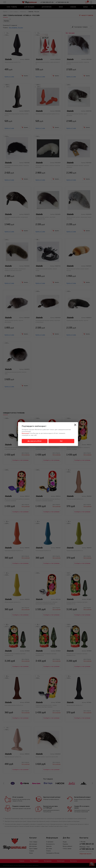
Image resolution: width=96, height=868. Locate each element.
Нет (61, 441)
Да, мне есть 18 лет (35, 441)
